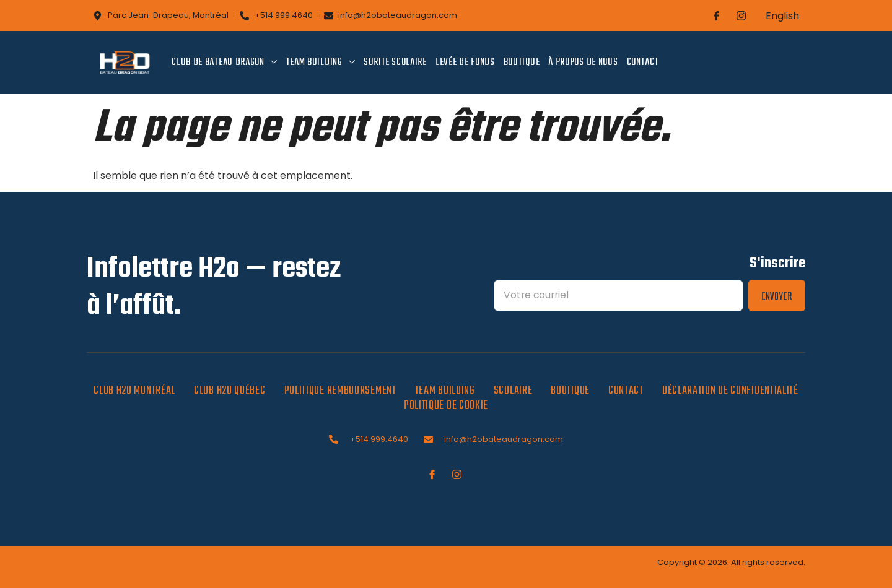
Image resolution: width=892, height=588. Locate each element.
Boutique (522, 63)
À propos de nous (583, 63)
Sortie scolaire (395, 63)
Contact (643, 63)
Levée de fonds (465, 63)
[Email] (618, 296)
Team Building (321, 63)
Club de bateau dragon (224, 63)
